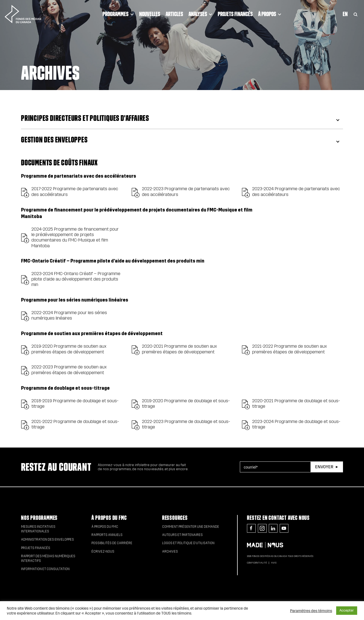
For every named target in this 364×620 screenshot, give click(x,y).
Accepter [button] (347, 610)
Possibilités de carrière (112, 543)
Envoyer (324, 467)
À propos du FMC (109, 518)
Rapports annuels (107, 535)
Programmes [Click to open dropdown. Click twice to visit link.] (118, 14)
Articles (174, 14)
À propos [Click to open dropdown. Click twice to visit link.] (270, 14)
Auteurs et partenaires (182, 535)
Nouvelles (150, 14)
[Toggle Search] (356, 14)
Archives (170, 552)
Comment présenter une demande (191, 527)
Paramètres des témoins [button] (311, 611)
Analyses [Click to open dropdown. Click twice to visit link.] (200, 14)
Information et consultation (45, 569)
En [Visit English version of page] (345, 14)
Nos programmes (39, 518)
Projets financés (235, 14)
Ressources (175, 518)
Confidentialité (257, 563)
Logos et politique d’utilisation (188, 543)
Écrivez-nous (103, 552)
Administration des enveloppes (47, 539)
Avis (274, 563)
